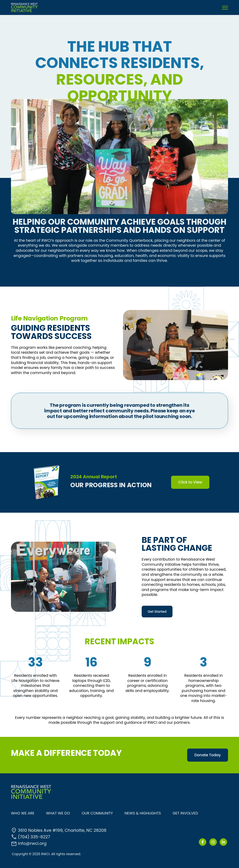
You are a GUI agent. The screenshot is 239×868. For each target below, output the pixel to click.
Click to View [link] (190, 482)
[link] (24, 7)
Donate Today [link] (208, 755)
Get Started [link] (157, 612)
